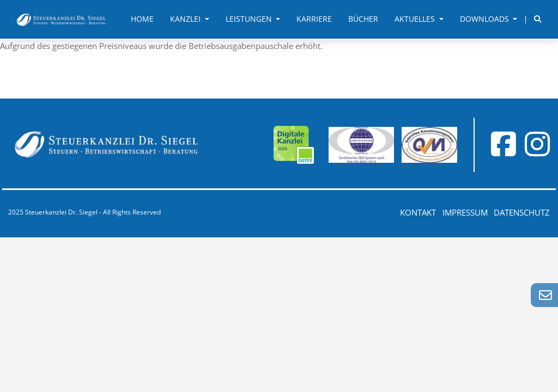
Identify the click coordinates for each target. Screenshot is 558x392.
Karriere (314, 19)
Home (142, 19)
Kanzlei (186, 19)
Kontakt (418, 212)
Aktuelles (416, 19)
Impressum (465, 212)
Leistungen (250, 19)
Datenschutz (522, 212)
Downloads (486, 19)
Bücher (363, 19)
